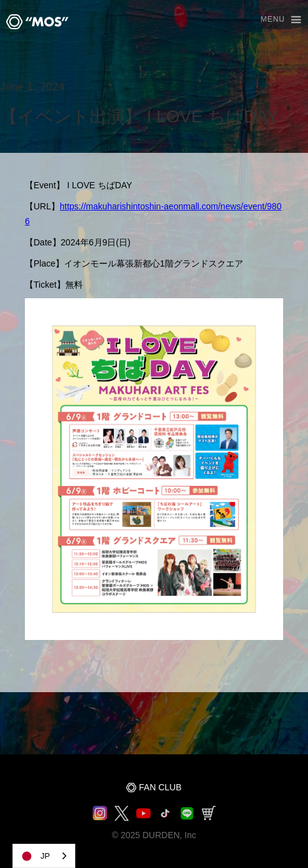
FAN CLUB (160, 787)
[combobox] (44, 856)
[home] (34, 22)
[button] (275, 20)
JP (35, 856)
